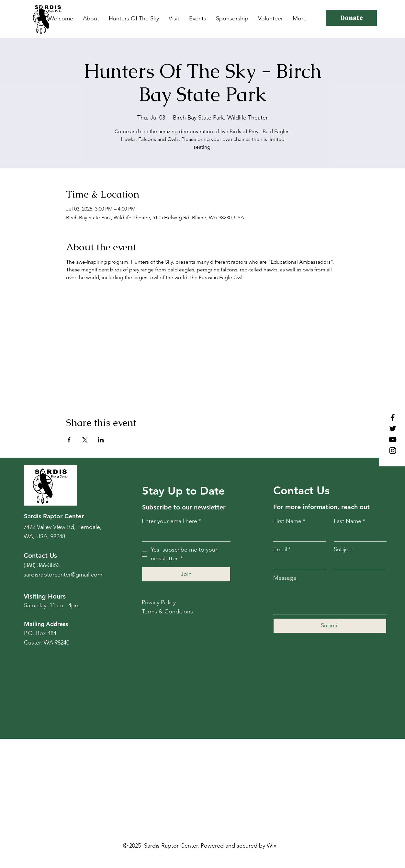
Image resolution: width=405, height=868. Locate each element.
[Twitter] (393, 428)
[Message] (330, 599)
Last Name (349, 521)
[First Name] (298, 535)
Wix (272, 846)
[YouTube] (393, 440)
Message (285, 578)
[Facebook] (393, 417)
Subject (343, 549)
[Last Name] (358, 535)
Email (282, 549)
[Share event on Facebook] (69, 440)
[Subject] (358, 563)
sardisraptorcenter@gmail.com (63, 575)
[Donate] (351, 18)
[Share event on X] (85, 440)
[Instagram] (393, 451)
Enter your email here (171, 521)
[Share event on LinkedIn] (101, 440)
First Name (289, 521)
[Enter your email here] (184, 535)
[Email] (298, 563)
